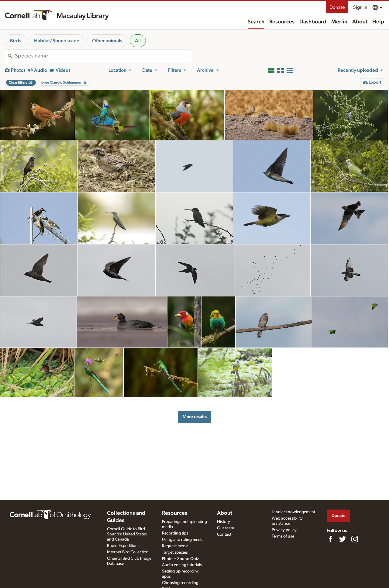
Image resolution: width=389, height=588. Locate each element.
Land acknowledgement (293, 512)
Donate (337, 7)
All (138, 41)
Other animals (107, 41)
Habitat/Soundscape (57, 41)
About (360, 22)
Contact (224, 534)
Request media (175, 546)
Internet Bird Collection (128, 552)
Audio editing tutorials (182, 565)
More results (195, 417)
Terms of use (283, 536)
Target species (175, 552)
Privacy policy (284, 530)
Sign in (360, 7)
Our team (225, 528)
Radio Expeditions (123, 546)
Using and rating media (183, 540)
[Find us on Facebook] (330, 539)
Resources (282, 22)
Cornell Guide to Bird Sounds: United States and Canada (127, 534)
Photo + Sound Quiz (180, 559)
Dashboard (313, 22)
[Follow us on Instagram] (355, 539)
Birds (16, 41)
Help (378, 22)
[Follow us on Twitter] (343, 539)
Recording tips (175, 533)
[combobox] (103, 56)
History (224, 522)
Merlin (339, 22)
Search (256, 22)
